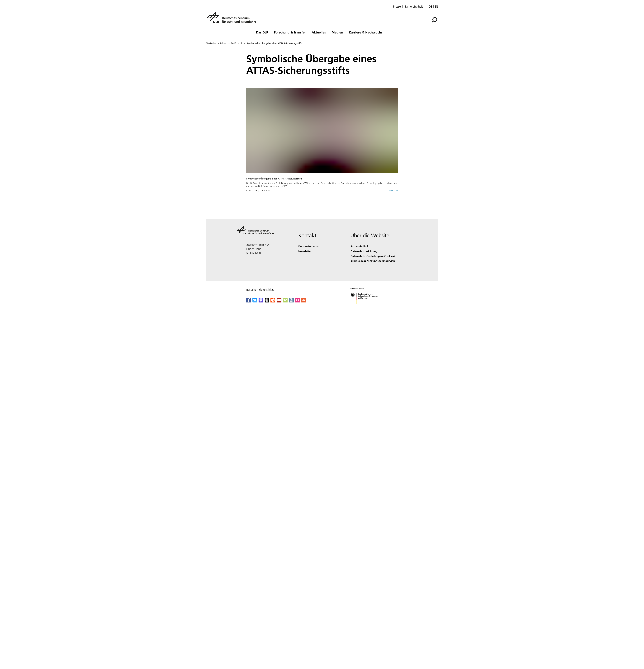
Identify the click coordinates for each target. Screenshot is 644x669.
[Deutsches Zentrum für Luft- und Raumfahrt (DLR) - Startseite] (232, 19)
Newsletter (305, 251)
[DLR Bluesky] (255, 301)
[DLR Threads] (267, 301)
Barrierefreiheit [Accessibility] (360, 246)
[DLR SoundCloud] (303, 301)
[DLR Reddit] (273, 301)
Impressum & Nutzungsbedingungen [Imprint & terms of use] (373, 261)
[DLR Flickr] (297, 301)
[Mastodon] (261, 301)
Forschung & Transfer (290, 32)
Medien (337, 32)
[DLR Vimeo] (285, 301)
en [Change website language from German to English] (436, 7)
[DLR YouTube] (279, 301)
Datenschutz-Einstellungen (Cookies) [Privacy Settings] (373, 256)
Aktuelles (319, 32)
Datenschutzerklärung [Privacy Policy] (364, 251)
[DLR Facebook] (249, 301)
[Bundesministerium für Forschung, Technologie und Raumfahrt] (366, 307)
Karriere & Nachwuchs (366, 32)
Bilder (223, 43)
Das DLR (262, 32)
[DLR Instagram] (291, 301)
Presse (397, 7)
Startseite (211, 43)
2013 (234, 43)
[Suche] (434, 20)
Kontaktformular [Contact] (308, 246)
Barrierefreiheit (414, 7)
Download (393, 191)
